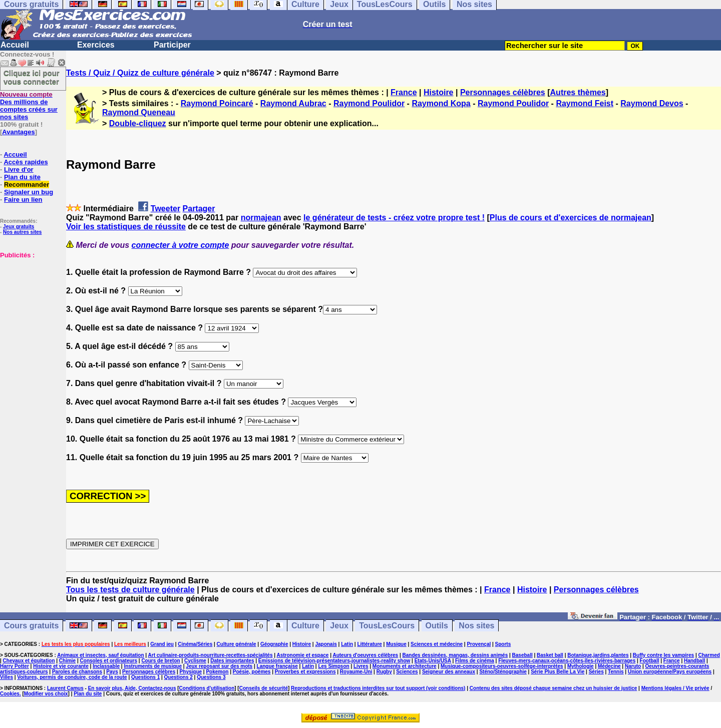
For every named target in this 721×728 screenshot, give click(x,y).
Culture (305, 626)
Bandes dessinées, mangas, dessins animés (455, 655)
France (404, 92)
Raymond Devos (652, 103)
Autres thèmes (578, 92)
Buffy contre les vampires (663, 655)
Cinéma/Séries (195, 644)
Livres (361, 666)
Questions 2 (178, 677)
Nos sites (476, 626)
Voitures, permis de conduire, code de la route (72, 677)
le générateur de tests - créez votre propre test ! (394, 218)
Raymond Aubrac (293, 103)
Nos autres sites (22, 232)
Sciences (407, 672)
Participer (172, 45)
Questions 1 (145, 677)
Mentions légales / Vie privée (675, 688)
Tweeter (165, 209)
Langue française (277, 666)
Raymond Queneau (139, 112)
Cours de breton (160, 661)
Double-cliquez (138, 123)
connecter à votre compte (181, 245)
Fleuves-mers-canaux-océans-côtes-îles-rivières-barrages (567, 661)
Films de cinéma (475, 661)
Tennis (616, 672)
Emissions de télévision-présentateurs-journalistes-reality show (334, 661)
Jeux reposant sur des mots (219, 666)
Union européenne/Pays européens (670, 672)
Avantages (18, 132)
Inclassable (106, 666)
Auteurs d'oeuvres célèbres (365, 655)
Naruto (633, 666)
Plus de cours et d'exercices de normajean (571, 218)
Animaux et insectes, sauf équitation (100, 655)
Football (650, 661)
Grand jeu (162, 644)
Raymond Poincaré (217, 103)
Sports (503, 644)
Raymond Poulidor (369, 103)
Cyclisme (195, 661)
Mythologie (581, 666)
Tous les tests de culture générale (130, 590)
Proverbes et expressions (305, 672)
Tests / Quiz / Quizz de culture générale (140, 73)
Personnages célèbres (503, 92)
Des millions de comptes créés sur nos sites (29, 106)
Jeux (339, 626)
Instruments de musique (153, 666)
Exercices (96, 45)
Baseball (522, 655)
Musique (396, 644)
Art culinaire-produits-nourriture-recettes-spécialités (211, 655)
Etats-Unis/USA (433, 661)
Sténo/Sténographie (503, 672)
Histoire (439, 92)
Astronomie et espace (302, 655)
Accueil (15, 45)
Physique (191, 672)
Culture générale (237, 644)
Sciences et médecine (437, 644)
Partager (199, 209)
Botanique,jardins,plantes (598, 655)
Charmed (709, 655)
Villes (7, 677)
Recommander (27, 185)
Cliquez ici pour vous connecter (32, 77)
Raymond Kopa (441, 103)
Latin (347, 644)
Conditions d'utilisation (207, 688)
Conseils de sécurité (264, 688)
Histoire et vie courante (61, 666)
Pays (112, 672)
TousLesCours (387, 626)
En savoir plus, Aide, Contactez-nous (132, 688)
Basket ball (550, 655)
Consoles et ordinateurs (109, 661)
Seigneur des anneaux (449, 672)
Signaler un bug (29, 192)
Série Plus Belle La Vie (558, 672)
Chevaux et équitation (29, 661)
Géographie (274, 644)
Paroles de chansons (77, 672)
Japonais (326, 644)
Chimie (67, 661)
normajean (261, 218)
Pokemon (217, 672)
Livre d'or (19, 169)
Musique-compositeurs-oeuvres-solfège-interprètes (502, 666)
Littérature (369, 644)
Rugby (384, 672)
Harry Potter (15, 666)
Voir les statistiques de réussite (126, 227)
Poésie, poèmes (252, 672)
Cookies (10, 694)
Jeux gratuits (19, 227)
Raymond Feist (585, 103)
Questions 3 (211, 677)
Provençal (479, 644)
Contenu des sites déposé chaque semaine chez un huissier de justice (554, 688)
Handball (694, 661)
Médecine (609, 666)
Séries (596, 672)
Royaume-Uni (356, 672)
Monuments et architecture (405, 666)
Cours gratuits (31, 626)
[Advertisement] (30, 309)
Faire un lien (23, 200)
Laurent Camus (65, 688)
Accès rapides (26, 162)
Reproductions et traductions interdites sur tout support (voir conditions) (378, 688)
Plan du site (22, 177)
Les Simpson (333, 666)
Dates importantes (232, 661)
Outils (437, 626)
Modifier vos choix (46, 694)
